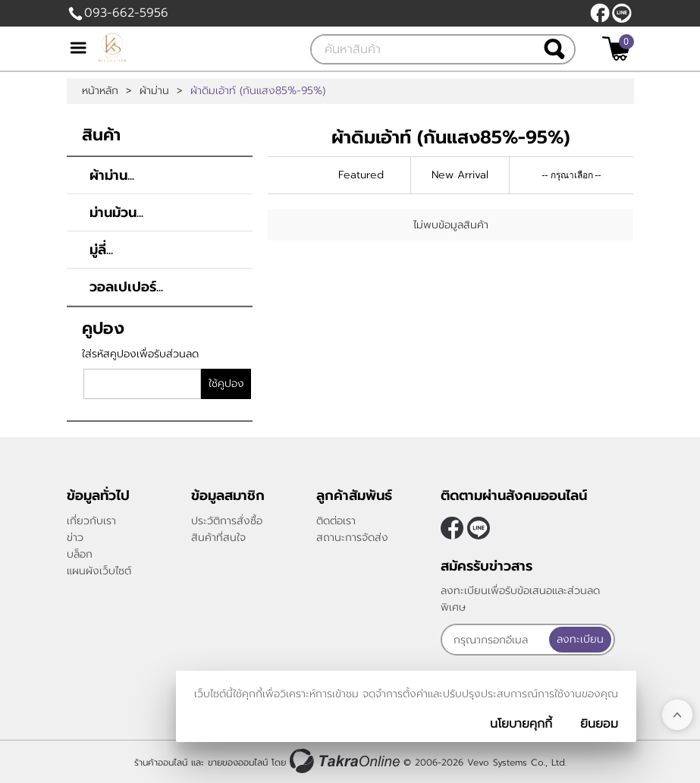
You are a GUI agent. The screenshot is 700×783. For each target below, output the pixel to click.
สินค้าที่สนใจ (218, 538)
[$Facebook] (600, 13)
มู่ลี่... (101, 250)
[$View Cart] (616, 49)
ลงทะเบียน (580, 639)
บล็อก (80, 554)
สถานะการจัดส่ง (352, 538)
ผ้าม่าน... (112, 175)
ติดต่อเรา (336, 521)
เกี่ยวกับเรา (91, 521)
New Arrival (460, 175)
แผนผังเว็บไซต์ (99, 571)
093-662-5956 (126, 13)
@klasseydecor (622, 13)
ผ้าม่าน (154, 91)
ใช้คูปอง (226, 384)
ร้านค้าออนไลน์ (161, 763)
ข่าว (75, 538)
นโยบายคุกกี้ (521, 724)
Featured (361, 175)
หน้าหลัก (100, 91)
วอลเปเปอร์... (126, 287)
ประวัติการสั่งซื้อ (227, 521)
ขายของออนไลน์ (238, 763)
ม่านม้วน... (116, 212)
